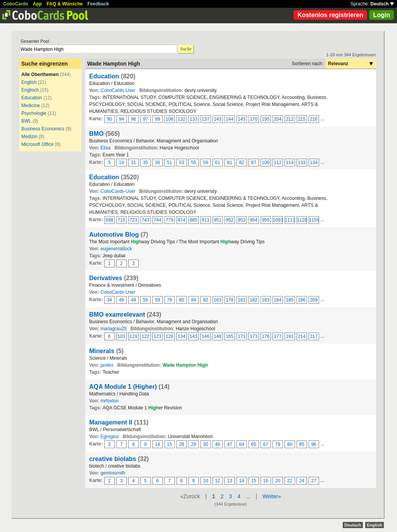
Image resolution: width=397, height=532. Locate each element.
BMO (96, 134)
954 (254, 220)
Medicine (31, 106)
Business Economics (43, 129)
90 (110, 119)
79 (278, 444)
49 (134, 300)
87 (254, 163)
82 (242, 163)
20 (278, 481)
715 (121, 220)
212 (290, 119)
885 (193, 220)
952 (230, 220)
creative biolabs (113, 459)
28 (182, 444)
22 (290, 481)
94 (122, 119)
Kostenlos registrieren (330, 15)
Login (381, 15)
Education (32, 98)
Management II (111, 422)
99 (158, 119)
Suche (186, 49)
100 (266, 163)
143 (217, 119)
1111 (290, 220)
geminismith (113, 473)
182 (254, 300)
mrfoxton (110, 401)
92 (206, 300)
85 (302, 444)
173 (254, 336)
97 (146, 119)
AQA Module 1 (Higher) (123, 387)
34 (110, 300)
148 (217, 336)
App (37, 4)
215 (302, 119)
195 (266, 119)
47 (230, 444)
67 (266, 444)
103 (121, 336)
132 (181, 119)
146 (205, 336)
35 (146, 163)
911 (205, 220)
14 (122, 163)
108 (169, 119)
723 (133, 220)
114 (290, 163)
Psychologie (34, 113)
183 (266, 300)
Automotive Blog (114, 235)
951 (217, 220)
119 (133, 336)
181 (242, 300)
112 (278, 163)
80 (182, 300)
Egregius (110, 437)
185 (290, 300)
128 (169, 336)
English (29, 82)
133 (193, 119)
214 (302, 336)
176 (266, 336)
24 (302, 481)
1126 (302, 220)
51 (170, 163)
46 (218, 444)
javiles (107, 365)
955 (266, 220)
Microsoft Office (37, 144)
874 (181, 220)
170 (254, 119)
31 (134, 163)
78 (170, 300)
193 (290, 336)
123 (157, 336)
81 (230, 163)
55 (194, 163)
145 (242, 119)
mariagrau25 (113, 329)
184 (278, 300)
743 (145, 220)
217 (314, 336)
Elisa (105, 148)
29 (194, 444)
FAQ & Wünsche (65, 4)
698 (109, 220)
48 (122, 300)
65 (254, 444)
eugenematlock (116, 249)
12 (218, 481)
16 (266, 481)
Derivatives (106, 278)
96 (134, 119)
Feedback (98, 4)
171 (242, 336)
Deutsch (382, 4)
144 (230, 119)
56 (146, 300)
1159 (314, 220)
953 (242, 220)
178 (230, 300)
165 (230, 336)
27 (314, 481)
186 (302, 300)
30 (206, 444)
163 (217, 300)
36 (158, 163)
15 (170, 444)
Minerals (102, 351)
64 (242, 444)
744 (157, 220)
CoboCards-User (118, 90)
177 (278, 336)
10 (206, 481)
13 (230, 481)
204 (278, 119)
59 (206, 163)
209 (314, 300)
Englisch (30, 90)
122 (145, 336)
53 (182, 163)
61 (218, 163)
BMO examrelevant (117, 315)
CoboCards (16, 4)
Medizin (29, 137)
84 (194, 300)
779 (169, 220)
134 (314, 163)
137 (205, 119)
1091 (278, 220)
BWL (26, 121)
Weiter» (272, 496)
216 (314, 119)
